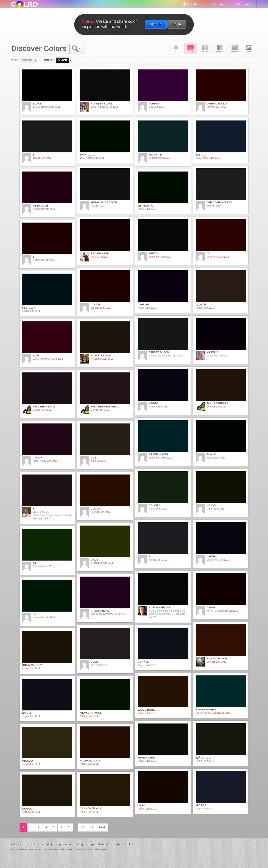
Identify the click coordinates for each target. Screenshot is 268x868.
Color (191, 49)
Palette (205, 49)
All (176, 49)
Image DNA (249, 49)
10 (82, 827)
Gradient (220, 49)
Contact (16, 845)
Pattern (235, 49)
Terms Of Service (99, 845)
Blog (80, 845)
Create (192, 4)
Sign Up (156, 24)
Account (243, 4)
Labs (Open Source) (39, 845)
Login (177, 24)
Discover (217, 4)
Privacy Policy (125, 845)
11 (92, 827)
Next (102, 827)
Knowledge (64, 845)
